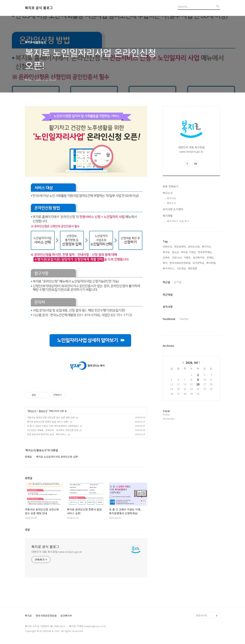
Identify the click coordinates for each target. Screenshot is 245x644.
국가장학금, (199, 263)
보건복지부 (66, 616)
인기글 (178, 282)
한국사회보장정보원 (46, 616)
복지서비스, (169, 268)
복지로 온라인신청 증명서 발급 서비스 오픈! (48, 422)
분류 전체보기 (171, 186)
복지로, (167, 252)
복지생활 (168, 216)
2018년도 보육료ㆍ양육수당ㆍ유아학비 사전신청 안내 (53, 430)
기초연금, (181, 268)
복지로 (28, 616)
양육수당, (168, 247)
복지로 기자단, (189, 252)
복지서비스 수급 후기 (178, 221)
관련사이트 (202, 615)
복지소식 (32, 411)
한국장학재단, (205, 252)
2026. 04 (192, 363)
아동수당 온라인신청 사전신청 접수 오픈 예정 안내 (51, 417)
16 (198, 384)
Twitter (184, 319)
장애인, (211, 257)
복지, (165, 263)
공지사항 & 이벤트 (173, 209)
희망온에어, (180, 247)
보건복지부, (199, 257)
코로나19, (177, 257)
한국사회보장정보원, (180, 263)
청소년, (176, 252)
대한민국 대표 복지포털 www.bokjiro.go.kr (57, 552)
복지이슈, (207, 247)
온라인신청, (194, 247)
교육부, (167, 257)
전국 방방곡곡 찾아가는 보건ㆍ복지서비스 (47, 434)
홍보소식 (43, 411)
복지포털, (211, 263)
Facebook (169, 319)
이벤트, (188, 257)
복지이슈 (171, 198)
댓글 (27, 529)
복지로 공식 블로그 (39, 8)
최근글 (166, 282)
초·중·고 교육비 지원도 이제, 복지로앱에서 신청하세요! (53, 426)
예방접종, (193, 268)
